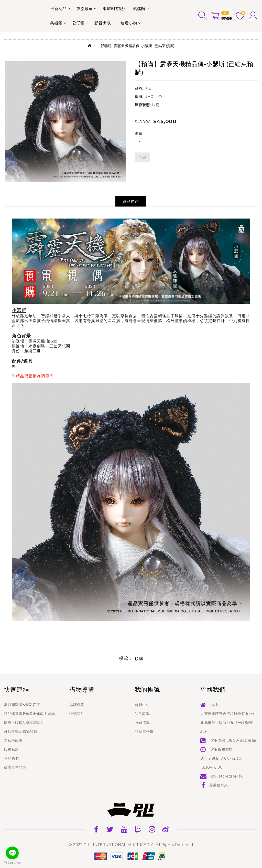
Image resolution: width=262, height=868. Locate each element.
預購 (139, 659)
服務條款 (11, 749)
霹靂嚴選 (84, 9)
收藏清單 (142, 723)
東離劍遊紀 (113, 9)
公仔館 (78, 23)
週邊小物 (129, 23)
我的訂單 (142, 714)
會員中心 (142, 705)
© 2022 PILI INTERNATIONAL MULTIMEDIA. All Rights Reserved (131, 845)
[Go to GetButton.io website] (12, 863)
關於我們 (11, 758)
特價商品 (77, 714)
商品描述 (131, 201)
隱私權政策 (13, 740)
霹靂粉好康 (219, 785)
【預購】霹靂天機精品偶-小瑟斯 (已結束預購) (137, 46)
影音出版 (103, 23)
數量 (139, 133)
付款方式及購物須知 (21, 732)
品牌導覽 (77, 705)
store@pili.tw (231, 776)
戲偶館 (139, 9)
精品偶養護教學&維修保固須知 (29, 714)
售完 (143, 157)
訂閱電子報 (144, 732)
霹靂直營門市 (15, 767)
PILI (148, 88)
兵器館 (56, 23)
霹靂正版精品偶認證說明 (24, 723)
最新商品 (58, 9)
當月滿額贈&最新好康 (22, 705)
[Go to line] (12, 853)
